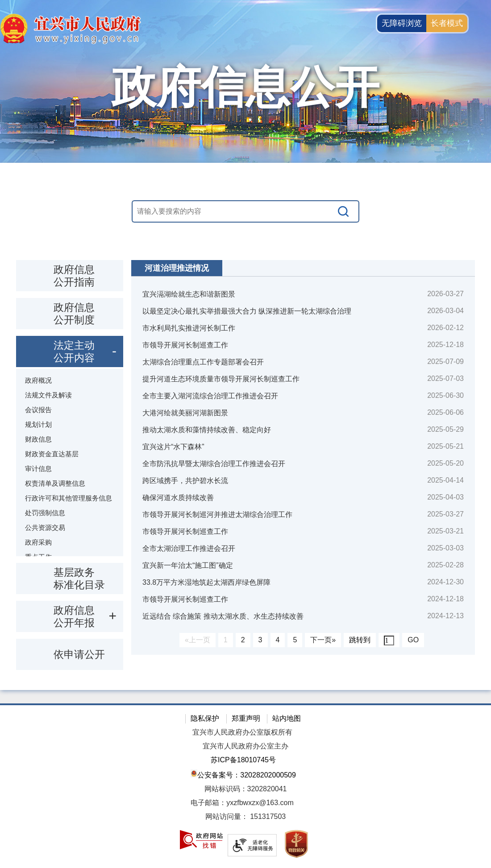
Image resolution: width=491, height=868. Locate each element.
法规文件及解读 (48, 395)
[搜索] (344, 211)
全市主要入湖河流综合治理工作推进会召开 (210, 396)
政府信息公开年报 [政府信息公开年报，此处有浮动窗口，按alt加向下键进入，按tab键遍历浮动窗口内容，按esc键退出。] (74, 616)
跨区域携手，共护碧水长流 (185, 481)
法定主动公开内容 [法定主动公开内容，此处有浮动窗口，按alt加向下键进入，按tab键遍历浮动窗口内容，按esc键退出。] (74, 351)
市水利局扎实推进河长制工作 (189, 328)
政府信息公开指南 (74, 276)
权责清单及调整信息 (55, 483)
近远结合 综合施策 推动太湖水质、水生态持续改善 (223, 616)
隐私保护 (205, 718)
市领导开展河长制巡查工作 (185, 345)
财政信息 (38, 439)
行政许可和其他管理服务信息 (69, 498)
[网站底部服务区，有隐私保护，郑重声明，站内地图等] (245, 786)
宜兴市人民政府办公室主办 (245, 746)
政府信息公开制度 (74, 314)
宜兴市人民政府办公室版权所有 (242, 732)
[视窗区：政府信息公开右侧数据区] (303, 457)
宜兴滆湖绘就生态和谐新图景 (189, 294)
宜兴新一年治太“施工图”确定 (188, 565)
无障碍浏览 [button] (402, 23)
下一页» (323, 640)
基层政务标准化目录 (79, 579)
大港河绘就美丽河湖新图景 (185, 413)
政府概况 (38, 380)
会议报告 (38, 410)
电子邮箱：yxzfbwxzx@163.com (242, 803)
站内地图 (287, 718)
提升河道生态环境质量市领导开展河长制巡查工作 (221, 379)
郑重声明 (246, 718)
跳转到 (360, 640)
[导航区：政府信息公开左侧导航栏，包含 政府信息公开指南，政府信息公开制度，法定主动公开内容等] (70, 465)
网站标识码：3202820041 (246, 789)
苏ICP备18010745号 (243, 760)
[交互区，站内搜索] (245, 211)
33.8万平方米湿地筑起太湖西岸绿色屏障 (206, 582)
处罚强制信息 (45, 513)
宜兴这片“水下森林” (173, 447)
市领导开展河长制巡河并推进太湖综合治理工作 (217, 515)
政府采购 (38, 542)
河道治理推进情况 (177, 268)
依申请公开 (79, 654)
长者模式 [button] (447, 23)
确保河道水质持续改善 (178, 498)
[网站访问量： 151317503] (245, 817)
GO (413, 640)
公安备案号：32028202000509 (243, 774)
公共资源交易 (45, 527)
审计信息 (38, 469)
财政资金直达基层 (52, 454)
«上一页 (198, 640)
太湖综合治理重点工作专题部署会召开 (203, 362)
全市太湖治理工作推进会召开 (189, 548)
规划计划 (38, 424)
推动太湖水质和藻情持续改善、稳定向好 (207, 430)
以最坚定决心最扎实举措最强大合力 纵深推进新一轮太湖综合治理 (247, 311)
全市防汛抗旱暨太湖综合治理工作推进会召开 (214, 464)
